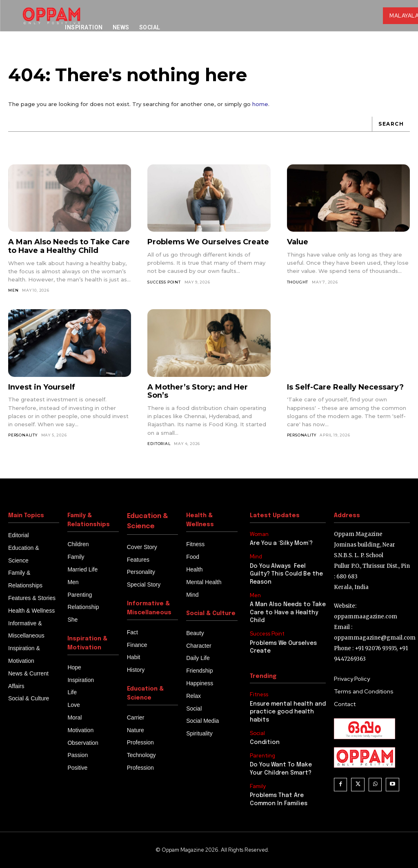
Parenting (262, 756)
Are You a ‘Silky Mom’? (281, 544)
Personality (23, 435)
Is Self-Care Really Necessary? (345, 387)
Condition (265, 742)
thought (298, 282)
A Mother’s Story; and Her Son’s (198, 391)
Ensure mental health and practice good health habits (288, 712)
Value (298, 242)
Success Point (164, 282)
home (260, 104)
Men (13, 290)
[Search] (391, 124)
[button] (363, 53)
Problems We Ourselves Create (208, 242)
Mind (256, 557)
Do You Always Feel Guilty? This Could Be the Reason (286, 574)
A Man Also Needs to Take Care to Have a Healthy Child (69, 247)
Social (257, 733)
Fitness (259, 695)
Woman (259, 534)
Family (258, 786)
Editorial (159, 444)
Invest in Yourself (42, 387)
